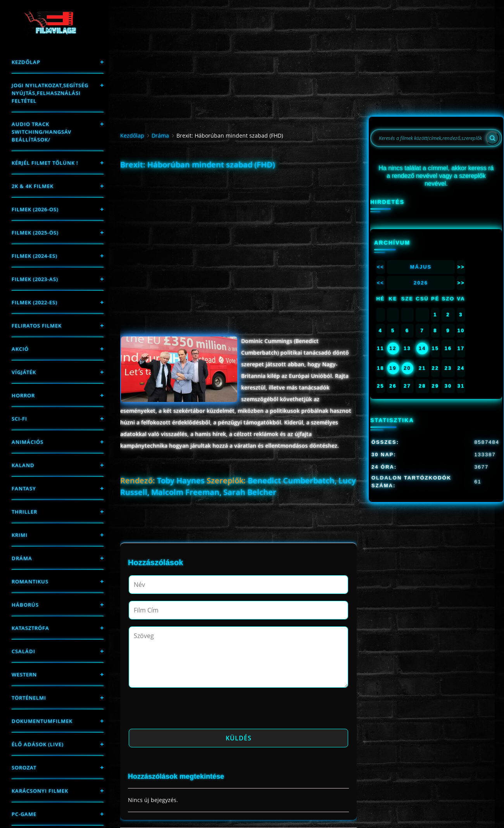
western (24, 674)
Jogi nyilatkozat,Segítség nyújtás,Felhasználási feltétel (50, 93)
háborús (25, 605)
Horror (23, 395)
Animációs (28, 442)
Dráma (22, 558)
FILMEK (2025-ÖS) (35, 233)
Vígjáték (24, 372)
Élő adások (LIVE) (38, 744)
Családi (23, 651)
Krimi (20, 535)
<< (381, 267)
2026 (421, 283)
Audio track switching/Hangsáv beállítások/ (41, 132)
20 (407, 368)
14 (422, 348)
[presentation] (188, 711)
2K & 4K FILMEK (33, 186)
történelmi (29, 698)
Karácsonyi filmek (40, 791)
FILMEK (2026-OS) (35, 209)
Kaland (23, 465)
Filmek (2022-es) (35, 302)
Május (421, 267)
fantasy (24, 488)
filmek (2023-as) (35, 279)
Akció (20, 349)
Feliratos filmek (37, 326)
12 (393, 348)
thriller (24, 512)
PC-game (24, 814)
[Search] (492, 138)
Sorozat (24, 768)
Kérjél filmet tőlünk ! (45, 163)
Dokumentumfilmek (42, 721)
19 (393, 368)
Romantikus (30, 581)
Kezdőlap (26, 62)
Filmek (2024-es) (35, 256)
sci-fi (19, 419)
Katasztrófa (30, 628)
